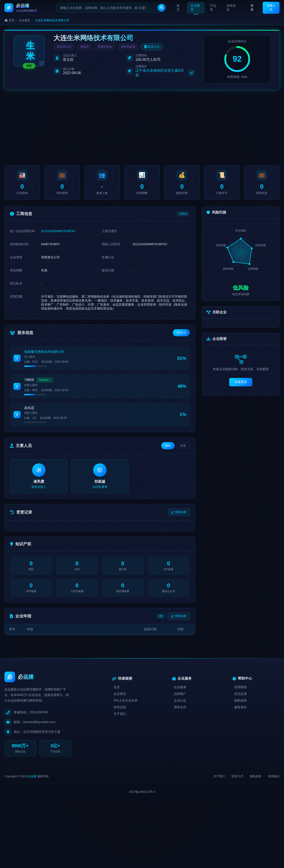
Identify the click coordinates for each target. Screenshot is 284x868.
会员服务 (180, 690)
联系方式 (152, 47)
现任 (168, 448)
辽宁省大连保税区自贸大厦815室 (165, 73)
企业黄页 (195, 8)
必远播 (32, 779)
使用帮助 (241, 690)
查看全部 (179, 515)
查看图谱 (241, 384)
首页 (178, 8)
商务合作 (180, 710)
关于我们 (120, 717)
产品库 (212, 8)
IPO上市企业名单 (126, 703)
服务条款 (241, 710)
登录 (250, 8)
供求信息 (230, 8)
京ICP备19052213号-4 (142, 795)
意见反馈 (241, 697)
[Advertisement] (142, 127)
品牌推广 (180, 697)
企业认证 (180, 703)
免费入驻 (270, 8)
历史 (183, 448)
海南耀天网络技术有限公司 (44, 353)
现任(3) (181, 334)
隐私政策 (241, 703)
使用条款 (274, 779)
